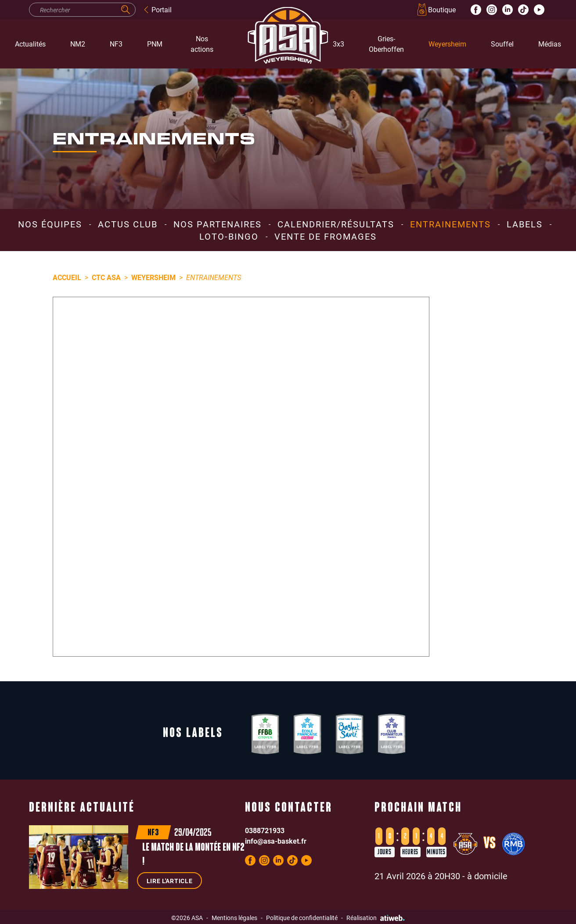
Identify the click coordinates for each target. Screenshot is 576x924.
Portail (157, 9)
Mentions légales (234, 918)
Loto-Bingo (229, 236)
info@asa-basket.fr (276, 841)
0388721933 (265, 830)
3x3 (338, 44)
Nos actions (202, 44)
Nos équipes (50, 224)
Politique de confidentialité (302, 918)
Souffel (502, 44)
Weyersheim (447, 44)
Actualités (30, 44)
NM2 (78, 44)
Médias (550, 44)
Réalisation (376, 918)
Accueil (67, 277)
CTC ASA (106, 277)
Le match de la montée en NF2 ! (193, 855)
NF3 (116, 44)
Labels (525, 224)
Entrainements (450, 224)
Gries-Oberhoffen (386, 44)
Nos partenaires (218, 224)
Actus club (128, 224)
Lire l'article (170, 881)
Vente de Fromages (326, 236)
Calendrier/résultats (336, 224)
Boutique (436, 10)
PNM (155, 44)
